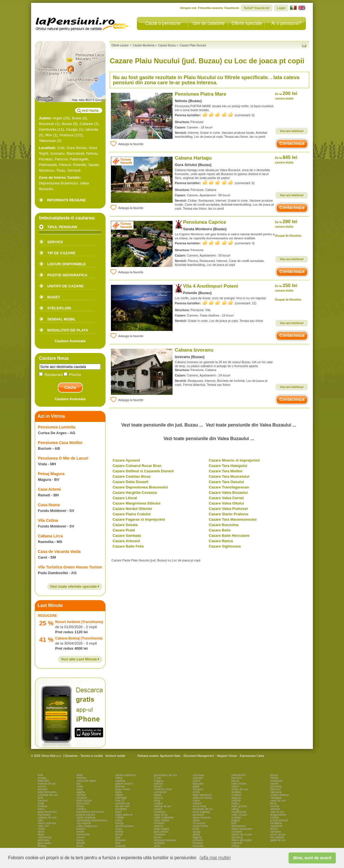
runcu (119, 829)
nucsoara (198, 775)
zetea (196, 820)
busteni (81, 829)
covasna (82, 798)
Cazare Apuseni (126, 460)
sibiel (80, 775)
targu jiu (236, 798)
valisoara (276, 792)
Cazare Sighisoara (225, 546)
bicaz (157, 801)
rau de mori (122, 806)
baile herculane (47, 792)
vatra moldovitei (164, 818)
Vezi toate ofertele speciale (75, 586)
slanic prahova (47, 823)
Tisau (61, 170)
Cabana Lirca (50, 536)
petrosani (43, 840)
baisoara (198, 784)
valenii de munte (242, 834)
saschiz (159, 826)
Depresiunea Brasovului (58, 183)
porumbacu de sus (165, 775)
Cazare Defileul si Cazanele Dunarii (143, 471)
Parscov (61, 159)
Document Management (199, 756)
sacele (274, 784)
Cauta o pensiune (163, 23)
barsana (236, 778)
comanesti (160, 792)
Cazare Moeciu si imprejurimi (234, 460)
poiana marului (86, 815)
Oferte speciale (247, 23)
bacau (235, 781)
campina (276, 832)
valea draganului (87, 826)
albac (41, 834)
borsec (158, 786)
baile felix (44, 781)
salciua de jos (163, 806)
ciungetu (198, 789)
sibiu (41, 820)
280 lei (286, 224)
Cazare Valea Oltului (226, 503)
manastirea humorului (90, 812)
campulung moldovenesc (92, 820)
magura (159, 781)
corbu (196, 792)
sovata (42, 778)
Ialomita (92, 129)
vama (41, 809)
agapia (81, 792)
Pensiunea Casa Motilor (60, 443)
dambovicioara (124, 826)
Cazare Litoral (125, 498)
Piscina (72, 375)
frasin (80, 846)
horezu (120, 823)
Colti (61, 148)
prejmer (236, 801)
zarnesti (43, 801)
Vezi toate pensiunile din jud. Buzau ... (162, 425)
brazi (118, 812)
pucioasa (276, 786)
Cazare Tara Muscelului (229, 476)
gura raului (44, 843)
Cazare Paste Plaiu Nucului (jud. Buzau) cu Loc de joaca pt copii (156, 560)
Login (281, 8)
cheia (80, 786)
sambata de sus (48, 795)
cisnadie (237, 832)
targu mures (123, 789)
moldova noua (163, 789)
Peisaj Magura (51, 474)
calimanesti (238, 775)
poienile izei (122, 803)
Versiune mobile (115, 756)
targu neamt (161, 829)
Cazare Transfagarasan (229, 487)
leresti (119, 834)
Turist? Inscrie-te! (257, 8)
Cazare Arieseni (126, 541)
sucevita (120, 846)
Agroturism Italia (170, 756)
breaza (42, 846)
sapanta (120, 781)
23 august (199, 823)
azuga (196, 832)
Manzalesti (75, 153)
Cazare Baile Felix (128, 546)
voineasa (160, 812)
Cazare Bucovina (224, 525)
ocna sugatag (201, 812)
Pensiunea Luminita (57, 427)
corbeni (81, 809)
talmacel (275, 789)
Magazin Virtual (227, 756)
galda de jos (278, 840)
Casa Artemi (49, 489)
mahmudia (83, 834)
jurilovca (198, 840)
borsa (80, 840)
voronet (81, 795)
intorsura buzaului (165, 840)
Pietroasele (48, 165)
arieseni (43, 789)
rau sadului (277, 837)
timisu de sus (240, 789)
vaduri (235, 786)
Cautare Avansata (70, 341)
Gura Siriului (77, 148)
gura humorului (47, 812)
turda (196, 829)
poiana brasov (124, 784)
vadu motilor (162, 820)
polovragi (121, 798)
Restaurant (51, 375)
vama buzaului (202, 818)
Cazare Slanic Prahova (228, 514)
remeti (80, 832)
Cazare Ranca (221, 541)
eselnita (81, 778)
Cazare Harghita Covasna (135, 493)
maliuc (236, 803)
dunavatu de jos (203, 809)
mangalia (276, 798)
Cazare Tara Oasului (226, 482)
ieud (118, 843)
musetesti (276, 826)
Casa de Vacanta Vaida (59, 552)
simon (196, 781)
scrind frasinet (279, 820)
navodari (198, 846)
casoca (158, 798)
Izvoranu (57, 153)
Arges (57, 118)
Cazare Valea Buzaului (228, 493)
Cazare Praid (124, 530)
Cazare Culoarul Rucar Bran (137, 466)
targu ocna (161, 815)
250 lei (286, 287)
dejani (158, 795)
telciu (273, 803)
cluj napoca (84, 823)
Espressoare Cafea (252, 756)
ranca (41, 832)
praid (41, 803)
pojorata (198, 778)
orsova (81, 837)
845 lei (286, 159)
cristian (275, 818)
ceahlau (236, 818)
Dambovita (48, 129)
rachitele (159, 843)
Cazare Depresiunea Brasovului (140, 487)
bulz (234, 823)
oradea (158, 803)
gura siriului (161, 832)
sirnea (235, 846)
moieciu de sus (47, 818)
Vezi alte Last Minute (80, 659)
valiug (235, 809)
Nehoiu (92, 153)
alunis (274, 829)
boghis (236, 820)
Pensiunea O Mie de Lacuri (63, 458)
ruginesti (237, 843)
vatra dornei (239, 784)
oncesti (275, 806)
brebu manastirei (242, 829)
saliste (119, 795)
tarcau (158, 837)
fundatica (276, 823)
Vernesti (74, 170)
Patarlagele (79, 159)
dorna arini (83, 803)
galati (196, 786)
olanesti (275, 809)
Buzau (67, 124)
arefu (157, 846)
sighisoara (44, 815)
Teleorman (47, 141)
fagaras (197, 837)
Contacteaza (292, 143)
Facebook (232, 8)
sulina (119, 820)
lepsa (119, 792)
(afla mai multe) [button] (215, 858)
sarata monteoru (125, 775)
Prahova (66, 135)
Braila (77, 118)
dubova (120, 786)
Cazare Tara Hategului (228, 466)
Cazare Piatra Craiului (132, 514)
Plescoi (65, 165)
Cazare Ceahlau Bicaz (132, 476)
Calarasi (87, 124)
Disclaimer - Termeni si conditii (84, 756)
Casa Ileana (49, 505)
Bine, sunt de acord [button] (312, 858)
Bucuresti (46, 124)
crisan (41, 829)
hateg (119, 778)
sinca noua (199, 806)
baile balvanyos (202, 795)
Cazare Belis (220, 530)
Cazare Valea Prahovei (228, 509)
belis (41, 798)
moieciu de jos (47, 784)
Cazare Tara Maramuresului (233, 519)
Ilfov (49, 135)
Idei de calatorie (209, 23)
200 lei (286, 95)
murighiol (121, 809)
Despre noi (188, 8)
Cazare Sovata (125, 525)
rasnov (42, 786)
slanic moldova (86, 818)
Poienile (79, 165)
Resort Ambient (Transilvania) (79, 622)
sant (118, 837)
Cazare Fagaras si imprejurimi (139, 519)
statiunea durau (202, 798)
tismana (198, 843)
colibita (120, 818)
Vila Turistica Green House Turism (70, 567)
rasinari (159, 784)
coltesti (197, 803)
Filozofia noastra (210, 8)
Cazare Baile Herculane (229, 536)
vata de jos (277, 812)
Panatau (46, 159)
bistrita (119, 832)
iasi (79, 784)
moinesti (159, 823)
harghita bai (239, 812)
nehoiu (274, 778)
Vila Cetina (48, 520)
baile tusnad (84, 801)
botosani (121, 840)
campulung (45, 837)
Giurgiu (72, 129)
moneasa (160, 834)
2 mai (157, 778)
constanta (276, 781)
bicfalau (236, 792)
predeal (42, 806)
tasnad (81, 843)
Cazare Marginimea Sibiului (136, 503)
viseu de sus (278, 801)
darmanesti (238, 826)
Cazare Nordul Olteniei (132, 509)
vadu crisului (239, 815)
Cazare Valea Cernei (226, 498)
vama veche (200, 826)
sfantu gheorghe (242, 840)
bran (40, 775)
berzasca (237, 837)
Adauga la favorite (127, 144)
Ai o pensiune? (286, 23)
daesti (196, 834)
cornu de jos (278, 834)
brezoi (274, 775)
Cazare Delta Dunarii (130, 482)
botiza (80, 806)
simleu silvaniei (280, 795)
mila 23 (120, 801)
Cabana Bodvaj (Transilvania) (79, 638)
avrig (79, 789)
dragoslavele (278, 815)
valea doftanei (124, 815)
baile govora (239, 806)
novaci (158, 809)
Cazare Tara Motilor (226, 471)
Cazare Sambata (127, 536)
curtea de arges (86, 781)
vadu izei (43, 826)
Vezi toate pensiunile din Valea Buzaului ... (251, 425)
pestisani (198, 815)
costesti (236, 795)
